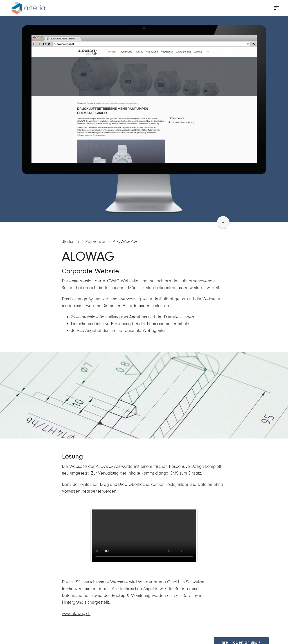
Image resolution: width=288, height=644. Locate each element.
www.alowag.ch (76, 613)
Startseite (70, 241)
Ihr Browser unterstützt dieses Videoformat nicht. (144, 536)
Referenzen (96, 241)
